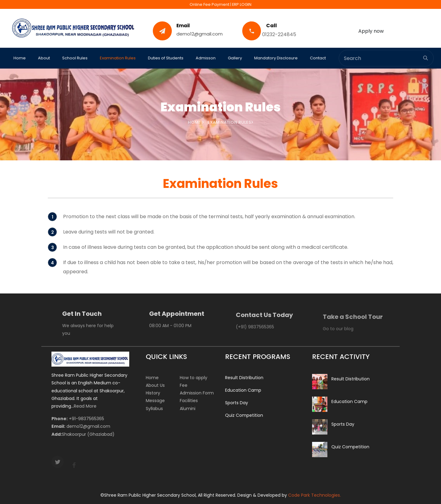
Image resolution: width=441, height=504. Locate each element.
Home (20, 58)
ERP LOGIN (242, 4)
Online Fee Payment (209, 4)
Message (155, 401)
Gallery (235, 58)
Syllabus (154, 409)
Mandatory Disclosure (276, 58)
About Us (155, 385)
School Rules (75, 58)
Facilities (189, 401)
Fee (184, 385)
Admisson (206, 58)
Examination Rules (118, 58)
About (44, 58)
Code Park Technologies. (315, 495)
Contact (318, 58)
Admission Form (197, 393)
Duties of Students (166, 58)
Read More (85, 406)
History (153, 393)
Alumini (188, 409)
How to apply (194, 378)
